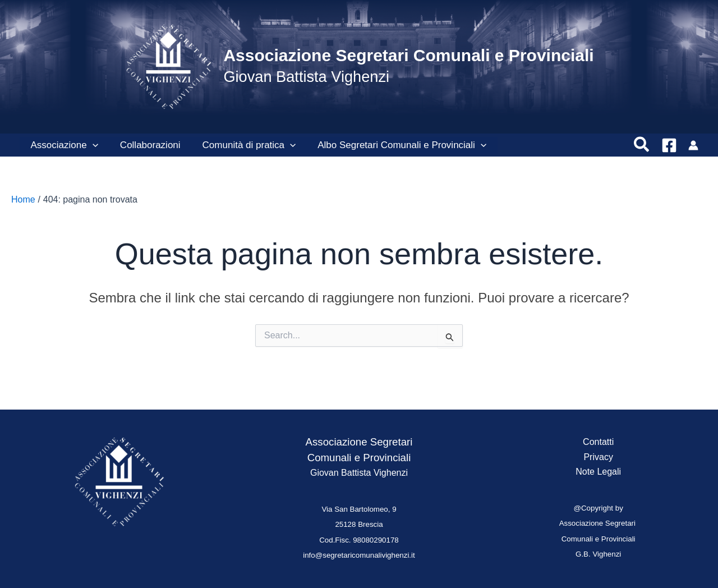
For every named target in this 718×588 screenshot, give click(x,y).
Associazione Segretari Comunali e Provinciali (408, 55)
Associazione (63, 145)
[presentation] (91, 145)
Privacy (598, 457)
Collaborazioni (146, 145)
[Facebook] (669, 145)
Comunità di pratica (242, 145)
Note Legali (598, 472)
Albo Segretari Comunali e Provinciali (392, 145)
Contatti (598, 442)
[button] (642, 145)
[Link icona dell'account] (693, 145)
